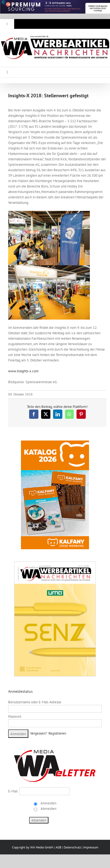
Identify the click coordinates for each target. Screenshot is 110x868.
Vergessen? (39, 733)
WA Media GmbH (42, 847)
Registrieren (57, 733)
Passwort (15, 716)
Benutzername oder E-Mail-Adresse (35, 702)
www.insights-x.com (23, 371)
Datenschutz (72, 847)
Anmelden (48, 803)
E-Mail (13, 791)
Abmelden (48, 809)
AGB (58, 847)
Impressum (91, 847)
